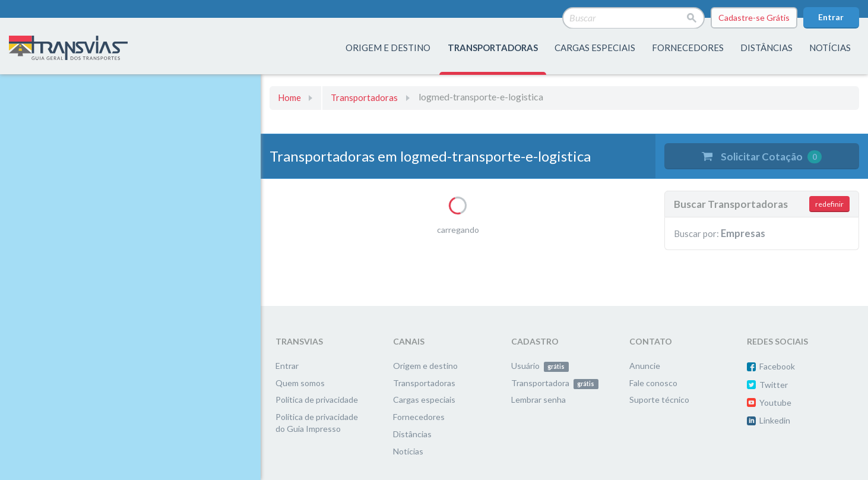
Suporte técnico (659, 400)
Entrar (831, 17)
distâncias (766, 48)
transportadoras (493, 48)
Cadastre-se (754, 18)
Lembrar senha (538, 400)
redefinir (829, 204)
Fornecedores (419, 417)
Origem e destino (425, 366)
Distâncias (412, 434)
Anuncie (645, 366)
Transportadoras (364, 97)
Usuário (540, 366)
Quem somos (300, 383)
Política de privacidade (317, 400)
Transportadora (555, 383)
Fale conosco (653, 383)
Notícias (830, 48)
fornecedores (688, 48)
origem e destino (388, 48)
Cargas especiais (595, 48)
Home (289, 97)
